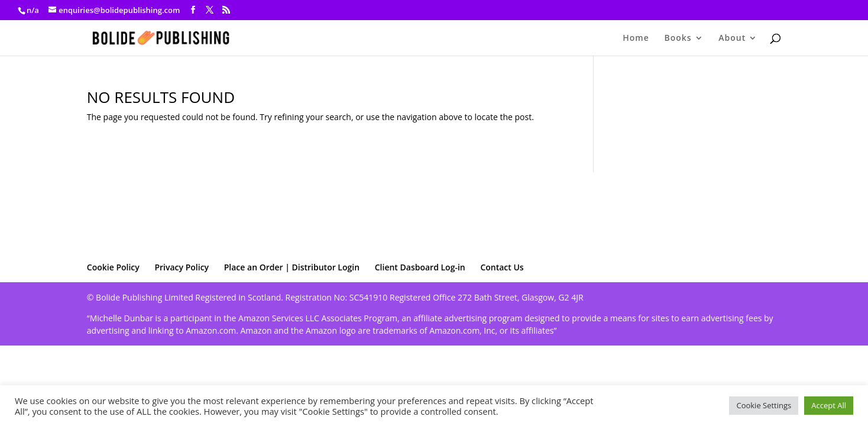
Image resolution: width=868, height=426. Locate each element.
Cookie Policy (113, 267)
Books (678, 38)
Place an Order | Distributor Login (292, 267)
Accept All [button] (829, 405)
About (732, 38)
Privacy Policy (182, 267)
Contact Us (502, 267)
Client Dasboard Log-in (420, 267)
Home (636, 38)
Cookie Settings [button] (764, 405)
